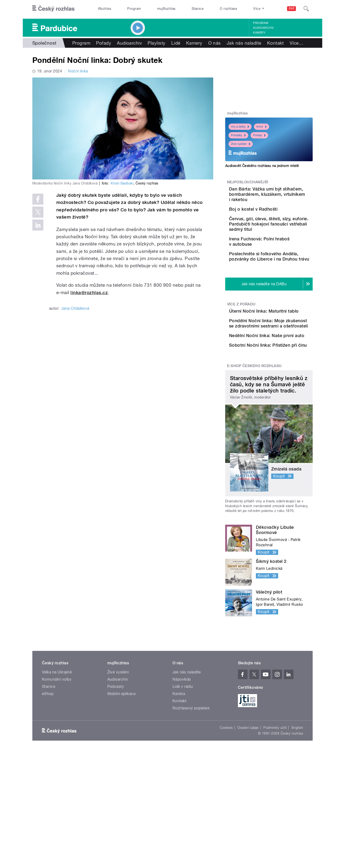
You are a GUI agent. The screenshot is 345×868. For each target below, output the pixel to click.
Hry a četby (240, 127)
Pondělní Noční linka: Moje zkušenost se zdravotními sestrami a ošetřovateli (284, 375)
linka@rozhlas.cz (89, 293)
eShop (48, 774)
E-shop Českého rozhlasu (254, 446)
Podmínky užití (275, 808)
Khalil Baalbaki (122, 183)
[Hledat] (306, 9)
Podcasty (116, 766)
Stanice (198, 9)
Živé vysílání (241, 144)
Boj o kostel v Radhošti (280, 214)
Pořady (104, 43)
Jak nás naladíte (244, 43)
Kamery (259, 33)
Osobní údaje (248, 808)
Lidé (176, 43)
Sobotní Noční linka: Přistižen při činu (277, 415)
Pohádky (238, 135)
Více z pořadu (241, 341)
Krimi (262, 127)
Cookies (226, 808)
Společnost (44, 43)
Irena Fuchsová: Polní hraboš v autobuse (278, 264)
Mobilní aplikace (122, 774)
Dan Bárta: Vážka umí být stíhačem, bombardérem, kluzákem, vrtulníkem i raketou (282, 197)
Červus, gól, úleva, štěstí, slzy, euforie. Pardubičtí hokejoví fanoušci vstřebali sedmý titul (284, 244)
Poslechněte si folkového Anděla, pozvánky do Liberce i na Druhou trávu (282, 288)
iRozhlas (105, 9)
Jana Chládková (75, 308)
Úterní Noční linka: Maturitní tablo (275, 350)
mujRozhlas (166, 9)
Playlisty (156, 43)
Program (134, 9)
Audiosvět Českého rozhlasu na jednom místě (262, 166)
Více (296, 43)
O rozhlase (228, 9)
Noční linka (78, 71)
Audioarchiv (263, 28)
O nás (215, 43)
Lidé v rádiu (183, 766)
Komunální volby (57, 759)
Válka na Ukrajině (57, 752)
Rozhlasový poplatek (191, 788)
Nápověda (182, 759)
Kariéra (179, 774)
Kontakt (276, 43)
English (297, 808)
